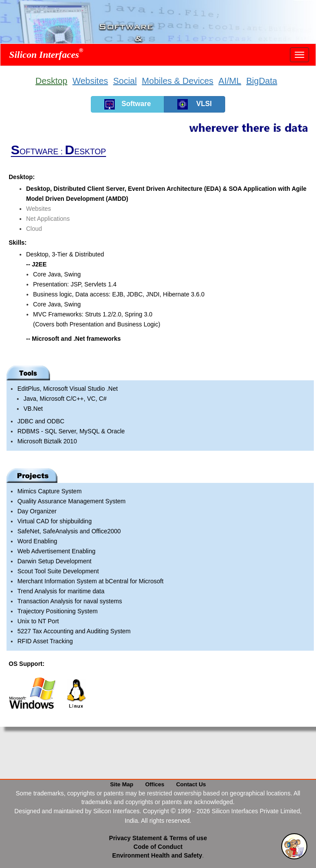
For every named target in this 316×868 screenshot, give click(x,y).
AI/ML (230, 81)
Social (125, 81)
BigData (261, 81)
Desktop (52, 81)
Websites (90, 81)
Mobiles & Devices (178, 81)
